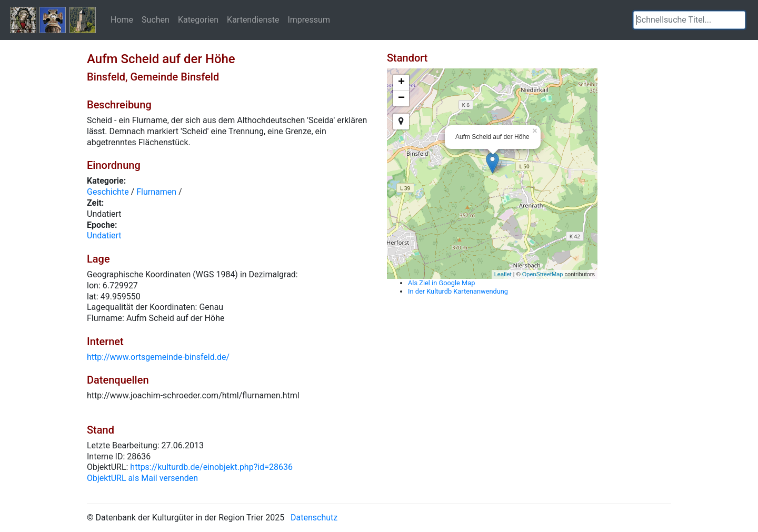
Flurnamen (156, 192)
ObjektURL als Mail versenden (142, 478)
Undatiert (104, 235)
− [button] (401, 98)
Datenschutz (314, 518)
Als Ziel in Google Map (441, 283)
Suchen (156, 19)
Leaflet (503, 274)
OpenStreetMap (543, 274)
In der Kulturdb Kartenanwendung (458, 291)
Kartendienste (253, 19)
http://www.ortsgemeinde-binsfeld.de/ (158, 357)
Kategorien (198, 19)
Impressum (309, 19)
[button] (737, 20)
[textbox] (689, 20)
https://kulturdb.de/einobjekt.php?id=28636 (211, 467)
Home (122, 19)
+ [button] (401, 83)
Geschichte (108, 192)
